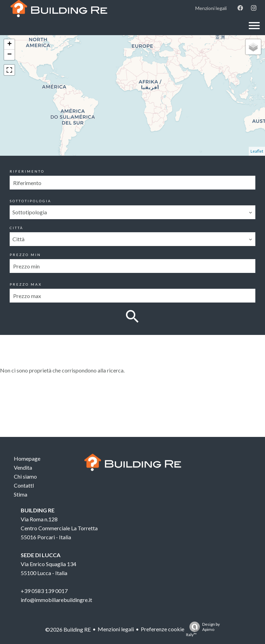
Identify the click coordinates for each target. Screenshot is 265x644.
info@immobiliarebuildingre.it (56, 600)
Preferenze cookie (163, 629)
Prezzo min (25, 255)
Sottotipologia (31, 201)
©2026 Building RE (68, 629)
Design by (203, 629)
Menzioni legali (116, 629)
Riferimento (27, 171)
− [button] (9, 55)
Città (17, 228)
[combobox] (132, 212)
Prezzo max (26, 284)
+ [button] (9, 44)
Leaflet (257, 151)
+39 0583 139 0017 (44, 591)
